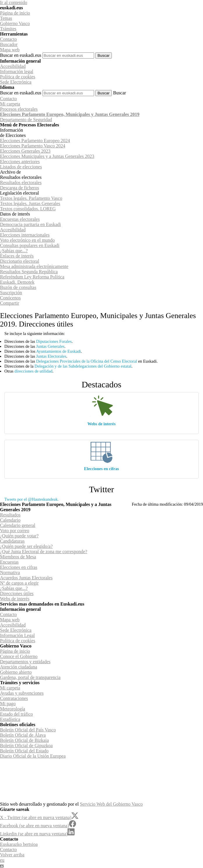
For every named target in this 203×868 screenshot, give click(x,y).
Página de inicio (15, 13)
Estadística (10, 719)
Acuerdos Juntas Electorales (26, 578)
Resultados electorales (21, 182)
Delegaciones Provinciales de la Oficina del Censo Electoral (87, 361)
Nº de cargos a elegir (19, 583)
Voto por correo (15, 531)
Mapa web (10, 50)
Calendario (10, 520)
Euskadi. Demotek (17, 282)
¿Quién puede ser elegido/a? (26, 546)
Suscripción (11, 293)
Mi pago (8, 704)
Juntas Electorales (51, 356)
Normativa (10, 573)
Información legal (17, 72)
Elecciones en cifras (102, 469)
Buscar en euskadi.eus (21, 55)
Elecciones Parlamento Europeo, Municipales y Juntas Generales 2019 (70, 114)
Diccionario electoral (20, 261)
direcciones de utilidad (33, 371)
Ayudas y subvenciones (22, 693)
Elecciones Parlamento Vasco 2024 (33, 146)
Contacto (8, 39)
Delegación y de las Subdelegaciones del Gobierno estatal (83, 366)
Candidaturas (12, 541)
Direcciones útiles (17, 593)
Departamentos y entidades (25, 662)
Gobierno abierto (16, 672)
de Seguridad (26, 120)
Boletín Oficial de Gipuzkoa (26, 746)
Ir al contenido (14, 2)
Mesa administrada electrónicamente (34, 266)
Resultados (10, 515)
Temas (6, 18)
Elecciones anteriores (20, 162)
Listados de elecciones (21, 167)
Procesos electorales (19, 109)
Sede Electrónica (16, 82)
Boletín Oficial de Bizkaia (24, 740)
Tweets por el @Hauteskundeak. (31, 499)
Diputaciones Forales (54, 341)
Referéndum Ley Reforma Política (32, 277)
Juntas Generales (50, 346)
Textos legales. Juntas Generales (30, 203)
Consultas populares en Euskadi (30, 245)
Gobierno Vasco (15, 23)
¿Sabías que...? (14, 251)
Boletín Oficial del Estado (24, 751)
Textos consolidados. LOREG (28, 209)
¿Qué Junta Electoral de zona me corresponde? (44, 552)
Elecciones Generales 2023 (25, 151)
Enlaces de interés (17, 256)
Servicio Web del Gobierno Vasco (111, 804)
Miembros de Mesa (18, 557)
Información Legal (17, 635)
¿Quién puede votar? (19, 536)
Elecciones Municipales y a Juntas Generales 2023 (47, 156)
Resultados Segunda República (29, 272)
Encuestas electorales (20, 219)
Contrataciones (14, 698)
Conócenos (10, 298)
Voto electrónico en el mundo (27, 240)
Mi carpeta (10, 104)
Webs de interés (101, 424)
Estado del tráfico (16, 714)
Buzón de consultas (18, 287)
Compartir (10, 303)
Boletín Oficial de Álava (23, 735)
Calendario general (18, 525)
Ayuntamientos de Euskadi (59, 351)
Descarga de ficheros (20, 188)
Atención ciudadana (19, 667)
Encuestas (9, 562)
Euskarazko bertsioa (19, 844)
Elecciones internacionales (25, 235)
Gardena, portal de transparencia (30, 677)
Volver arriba (12, 855)
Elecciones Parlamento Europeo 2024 (35, 141)
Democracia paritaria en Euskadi (30, 224)
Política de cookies (18, 77)
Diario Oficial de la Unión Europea (33, 756)
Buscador (9, 44)
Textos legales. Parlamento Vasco (31, 198)
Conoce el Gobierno (19, 656)
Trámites (8, 29)
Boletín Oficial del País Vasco (28, 730)
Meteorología (13, 709)
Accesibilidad (13, 66)
